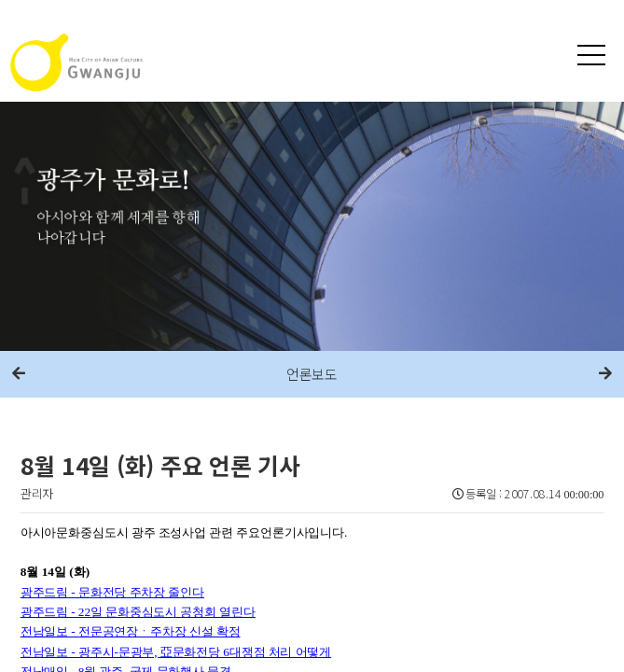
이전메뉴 (19, 374)
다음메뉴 (605, 374)
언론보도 (312, 374)
